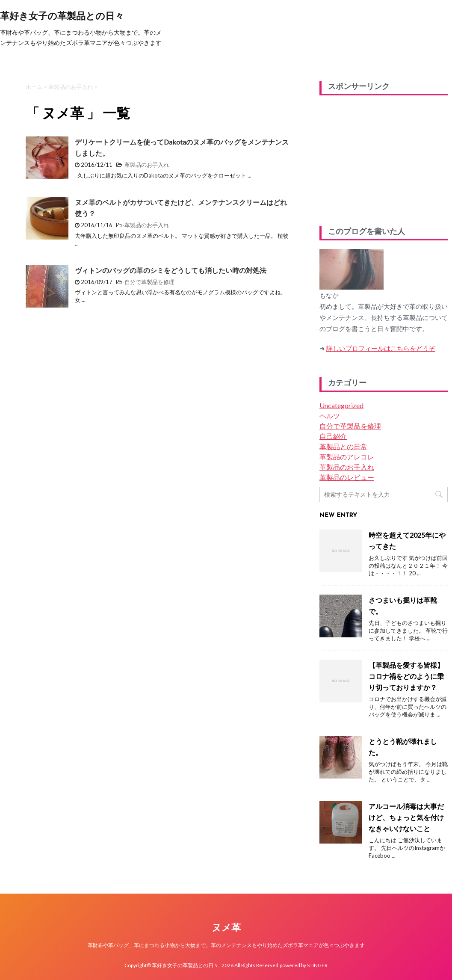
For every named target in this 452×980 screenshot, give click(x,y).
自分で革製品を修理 (149, 282)
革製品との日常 (343, 446)
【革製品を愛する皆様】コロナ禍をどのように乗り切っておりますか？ (406, 676)
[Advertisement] (384, 157)
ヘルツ (330, 416)
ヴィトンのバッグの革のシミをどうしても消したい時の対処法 (171, 270)
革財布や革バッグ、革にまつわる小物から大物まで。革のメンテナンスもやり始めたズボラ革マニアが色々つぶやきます (226, 945)
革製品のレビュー (347, 477)
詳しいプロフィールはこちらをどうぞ (381, 348)
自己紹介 (333, 436)
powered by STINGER (304, 965)
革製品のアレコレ (347, 457)
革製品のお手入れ (147, 165)
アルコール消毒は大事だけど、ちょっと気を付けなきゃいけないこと (406, 817)
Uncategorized (341, 405)
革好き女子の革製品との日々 (62, 17)
